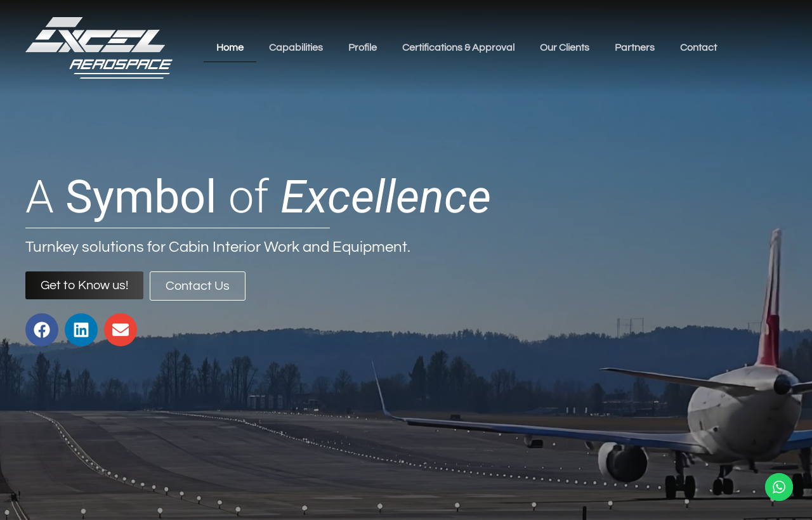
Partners (635, 48)
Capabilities (296, 48)
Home (230, 48)
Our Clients (565, 48)
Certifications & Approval (458, 48)
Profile (363, 48)
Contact (698, 48)
